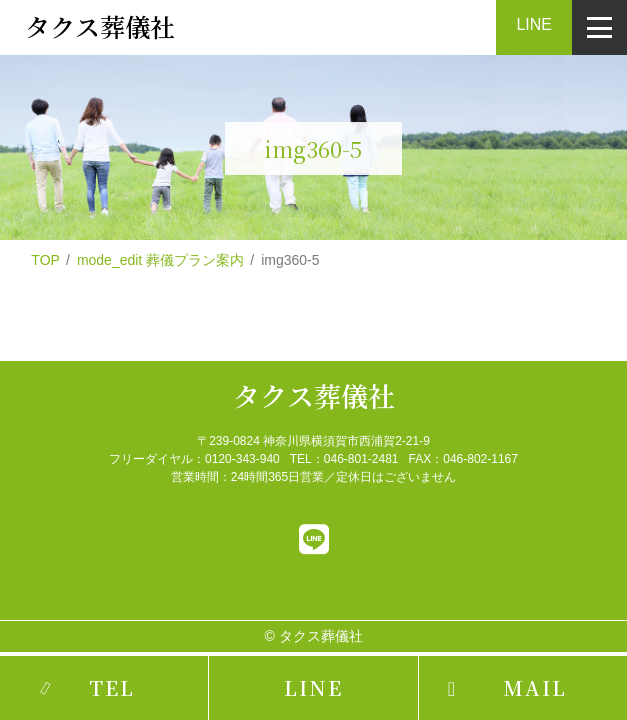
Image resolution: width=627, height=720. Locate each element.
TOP (45, 260)
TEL (112, 687)
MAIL (535, 687)
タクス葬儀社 (314, 395)
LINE (534, 24)
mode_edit (160, 260)
